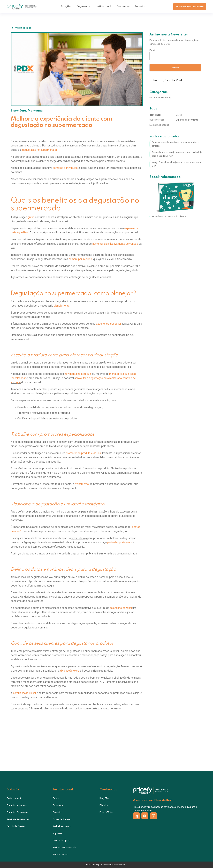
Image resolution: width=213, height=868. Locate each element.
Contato (57, 812)
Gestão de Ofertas (16, 826)
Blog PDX (104, 798)
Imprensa (58, 833)
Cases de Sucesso (62, 819)
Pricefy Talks (106, 812)
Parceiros (141, 6)
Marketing (35, 111)
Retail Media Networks (18, 819)
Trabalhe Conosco (62, 826)
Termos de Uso (60, 854)
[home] (22, 7)
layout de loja (79, 538)
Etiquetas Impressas (17, 805)
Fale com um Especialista (190, 7)
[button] (66, 7)
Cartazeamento (14, 798)
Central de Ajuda (61, 840)
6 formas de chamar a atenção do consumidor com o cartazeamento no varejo (74, 709)
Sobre (56, 798)
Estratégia (18, 111)
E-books (104, 805)
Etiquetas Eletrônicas (17, 812)
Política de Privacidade (64, 847)
